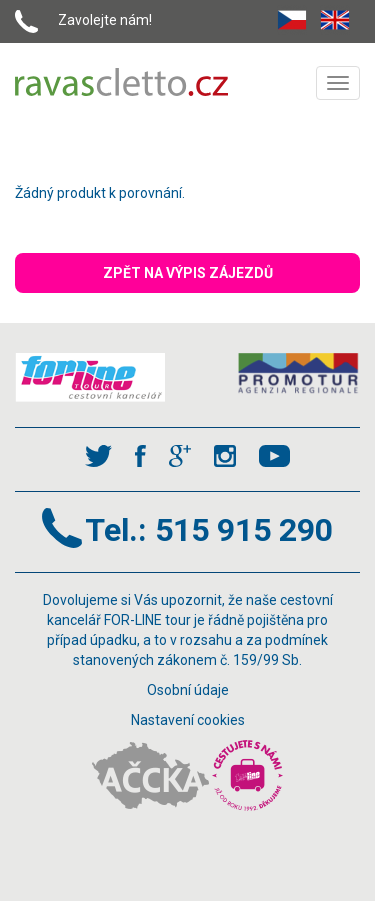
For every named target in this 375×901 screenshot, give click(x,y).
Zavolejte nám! (105, 20)
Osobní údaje (188, 690)
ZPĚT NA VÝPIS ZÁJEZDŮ (188, 273)
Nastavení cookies (188, 720)
